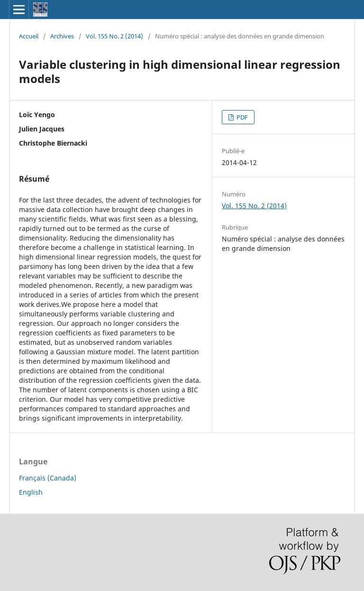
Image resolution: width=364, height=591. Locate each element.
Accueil (29, 36)
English (31, 492)
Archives (62, 36)
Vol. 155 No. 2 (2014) (114, 36)
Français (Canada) (48, 478)
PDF (241, 117)
